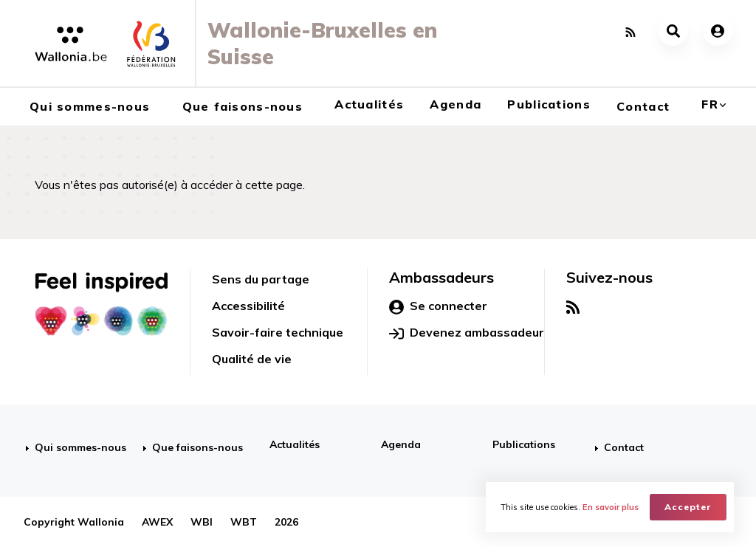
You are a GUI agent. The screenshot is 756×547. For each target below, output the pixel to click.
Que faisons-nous (243, 106)
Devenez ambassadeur (467, 333)
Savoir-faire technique (278, 332)
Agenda (456, 104)
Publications (549, 104)
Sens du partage (261, 279)
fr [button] (710, 104)
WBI (202, 522)
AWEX (157, 522)
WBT (244, 522)
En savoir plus (611, 507)
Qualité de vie (252, 359)
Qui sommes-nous (90, 106)
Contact (643, 106)
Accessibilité (248, 306)
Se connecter (438, 306)
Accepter (688, 507)
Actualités (369, 104)
